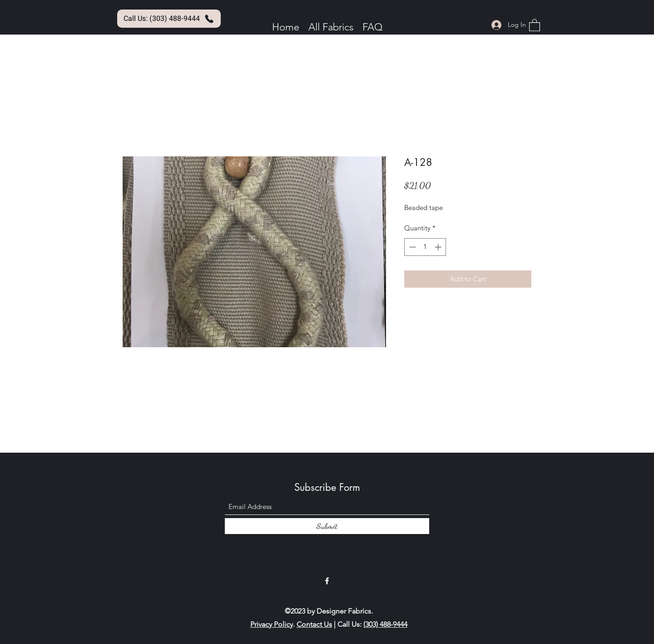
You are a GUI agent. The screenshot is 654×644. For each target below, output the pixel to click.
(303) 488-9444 (385, 624)
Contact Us (314, 624)
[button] (535, 25)
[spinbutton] (425, 247)
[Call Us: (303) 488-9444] (169, 19)
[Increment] (439, 247)
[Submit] (327, 526)
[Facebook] (327, 581)
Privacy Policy (272, 624)
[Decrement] (412, 247)
